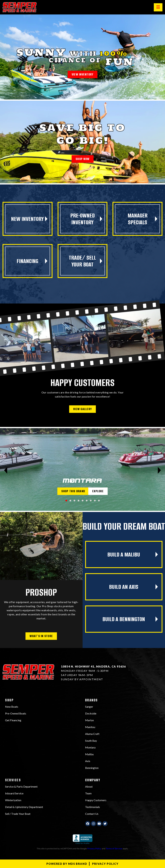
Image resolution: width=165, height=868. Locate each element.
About (89, 786)
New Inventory (27, 219)
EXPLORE (98, 491)
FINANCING (27, 261)
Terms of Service (114, 849)
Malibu (89, 754)
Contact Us (92, 814)
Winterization (13, 800)
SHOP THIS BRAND (73, 491)
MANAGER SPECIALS (138, 219)
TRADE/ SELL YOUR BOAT (82, 261)
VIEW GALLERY (82, 409)
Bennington (92, 768)
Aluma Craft (92, 734)
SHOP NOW (82, 159)
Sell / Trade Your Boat (18, 814)
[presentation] (6, 470)
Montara (90, 747)
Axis (88, 761)
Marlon (89, 720)
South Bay (91, 741)
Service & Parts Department (21, 786)
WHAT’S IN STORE (41, 636)
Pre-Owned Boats (16, 713)
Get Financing (13, 720)
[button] (66, 501)
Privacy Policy (94, 849)
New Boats (12, 707)
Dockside (91, 713)
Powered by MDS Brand (67, 864)
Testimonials (93, 807)
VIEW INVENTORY (83, 74)
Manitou (90, 727)
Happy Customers (96, 800)
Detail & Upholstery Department (24, 807)
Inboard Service (14, 793)
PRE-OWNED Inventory (82, 219)
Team (88, 793)
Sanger (89, 707)
